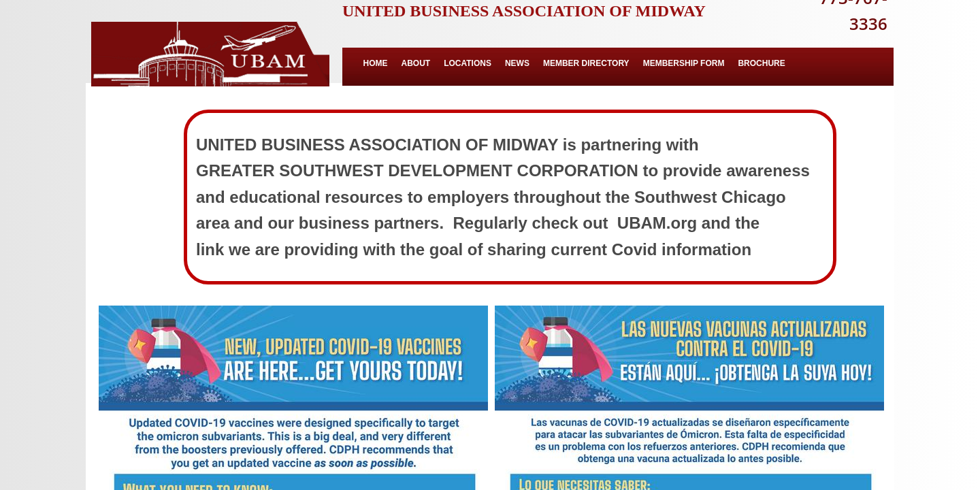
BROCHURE (761, 63)
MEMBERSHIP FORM (684, 63)
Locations (468, 63)
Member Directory (586, 63)
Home (376, 63)
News (517, 63)
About (416, 63)
